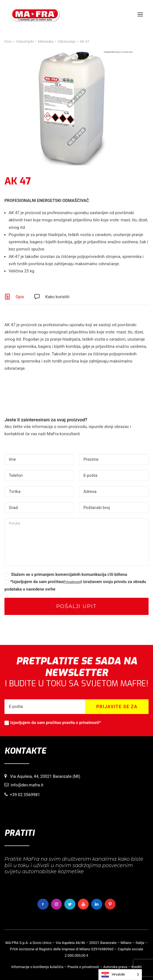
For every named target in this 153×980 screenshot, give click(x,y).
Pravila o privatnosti (83, 967)
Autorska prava (115, 967)
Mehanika (46, 41)
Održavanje (67, 41)
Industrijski (25, 41)
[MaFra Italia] (35, 14)
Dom (8, 41)
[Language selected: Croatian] (120, 975)
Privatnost (72, 582)
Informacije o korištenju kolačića (37, 967)
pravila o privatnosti (81, 723)
